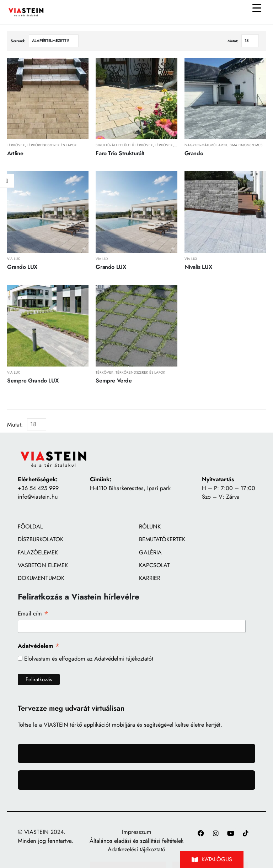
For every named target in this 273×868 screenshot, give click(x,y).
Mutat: (233, 41)
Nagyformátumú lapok (206, 145)
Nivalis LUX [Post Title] (198, 267)
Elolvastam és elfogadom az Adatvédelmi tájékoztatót (89, 659)
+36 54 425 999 (38, 488)
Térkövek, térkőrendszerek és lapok (42, 145)
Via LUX (14, 259)
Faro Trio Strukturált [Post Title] (120, 153)
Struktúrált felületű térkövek (124, 145)
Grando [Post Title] (194, 153)
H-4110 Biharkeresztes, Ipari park (130, 488)
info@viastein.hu (38, 497)
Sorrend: (18, 41)
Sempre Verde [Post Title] (114, 381)
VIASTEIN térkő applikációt (77, 725)
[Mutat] (250, 41)
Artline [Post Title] (15, 153)
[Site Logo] (26, 12)
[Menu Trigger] (257, 8)
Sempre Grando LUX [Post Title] (33, 381)
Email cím (33, 613)
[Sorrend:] (54, 41)
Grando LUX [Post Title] (22, 267)
